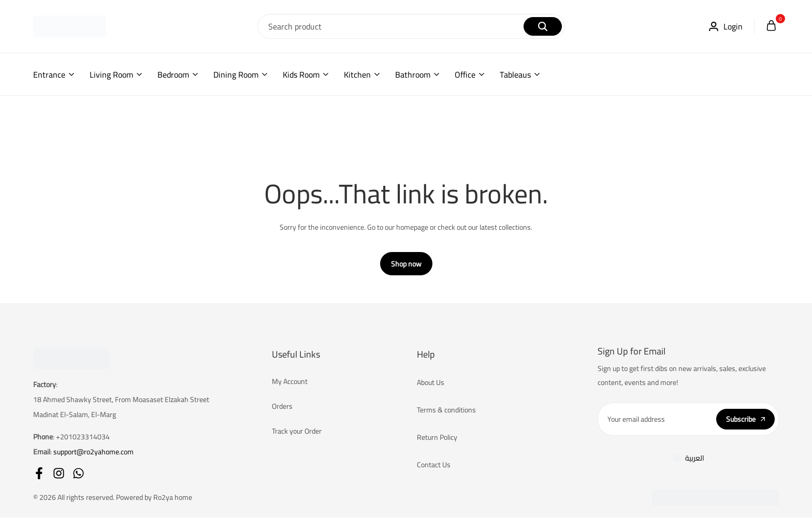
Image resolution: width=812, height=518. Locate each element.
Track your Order (297, 432)
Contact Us (434, 465)
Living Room (111, 75)
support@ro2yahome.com (93, 452)
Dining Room (236, 75)
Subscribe (745, 419)
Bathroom (413, 75)
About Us (431, 383)
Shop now (406, 264)
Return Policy (437, 438)
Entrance (49, 75)
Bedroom (173, 75)
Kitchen (357, 75)
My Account (290, 382)
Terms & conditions (446, 410)
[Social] (39, 473)
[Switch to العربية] (688, 458)
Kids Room (301, 75)
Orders (282, 407)
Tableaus (515, 75)
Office (465, 75)
